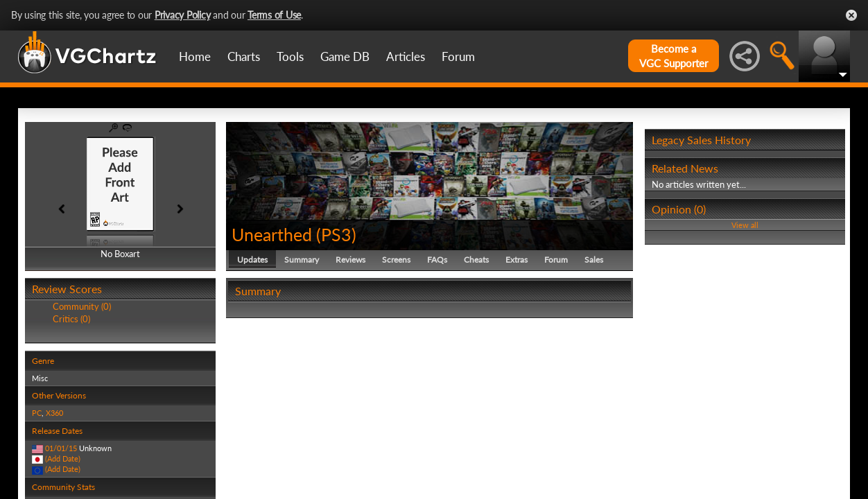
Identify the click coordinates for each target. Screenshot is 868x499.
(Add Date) (63, 458)
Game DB (345, 56)
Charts (244, 56)
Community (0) (82, 306)
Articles (406, 56)
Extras (517, 260)
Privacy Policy (183, 15)
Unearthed (272, 234)
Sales (594, 260)
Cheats (476, 260)
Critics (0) (71, 319)
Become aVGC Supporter (674, 56)
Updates (252, 260)
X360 (54, 413)
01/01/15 (61, 448)
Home (195, 56)
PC (37, 413)
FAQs (437, 260)
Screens (396, 260)
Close (851, 15)
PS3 (336, 234)
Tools (290, 56)
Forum (458, 56)
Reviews (350, 260)
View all (745, 225)
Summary (302, 260)
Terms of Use (274, 15)
